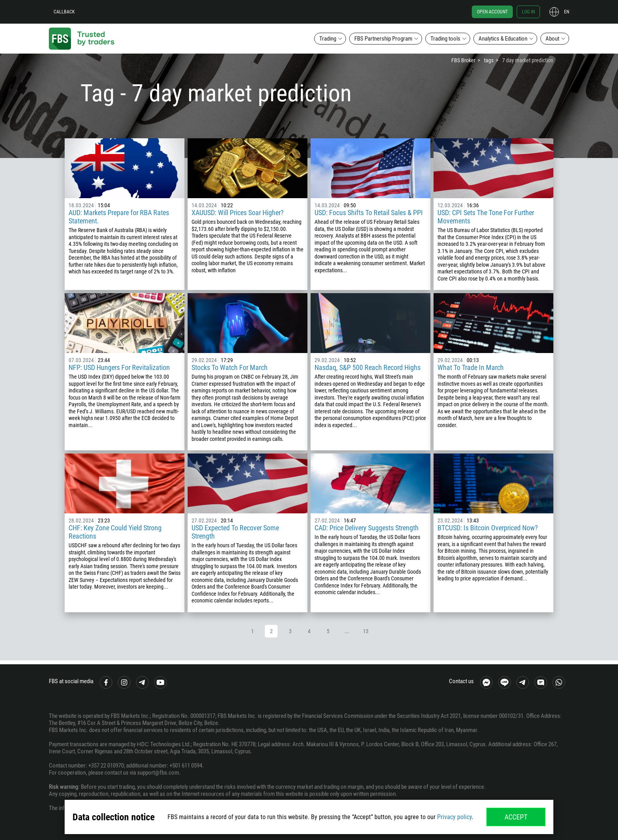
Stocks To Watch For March (230, 367)
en (567, 12)
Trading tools (445, 39)
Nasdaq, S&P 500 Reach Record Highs (368, 367)
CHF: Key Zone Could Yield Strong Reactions (115, 532)
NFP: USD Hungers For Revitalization (119, 367)
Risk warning (63, 787)
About (552, 39)
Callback (64, 12)
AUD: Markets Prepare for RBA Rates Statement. (119, 217)
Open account (492, 12)
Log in (528, 12)
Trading (328, 39)
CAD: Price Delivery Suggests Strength (367, 528)
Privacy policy (454, 817)
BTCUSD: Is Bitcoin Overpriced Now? (488, 528)
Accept (516, 817)
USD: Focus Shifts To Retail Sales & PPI (369, 213)
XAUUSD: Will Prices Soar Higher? (238, 213)
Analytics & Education (503, 39)
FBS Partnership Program (383, 39)
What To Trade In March (471, 367)
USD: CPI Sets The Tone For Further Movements (486, 217)
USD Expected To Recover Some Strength (235, 532)
